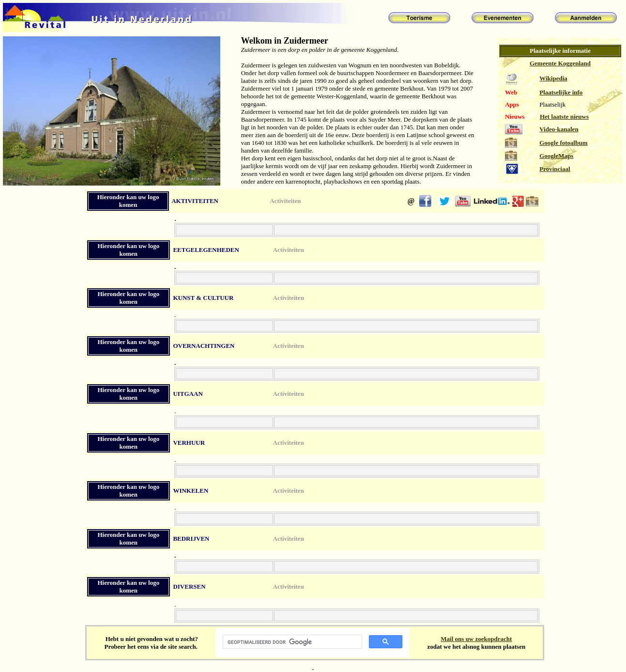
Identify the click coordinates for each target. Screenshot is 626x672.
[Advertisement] (43, 373)
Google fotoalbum (563, 143)
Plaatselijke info (561, 92)
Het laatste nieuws (564, 117)
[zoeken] (292, 642)
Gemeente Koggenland (560, 63)
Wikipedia (553, 78)
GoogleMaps (556, 156)
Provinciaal (555, 169)
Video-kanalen (559, 129)
